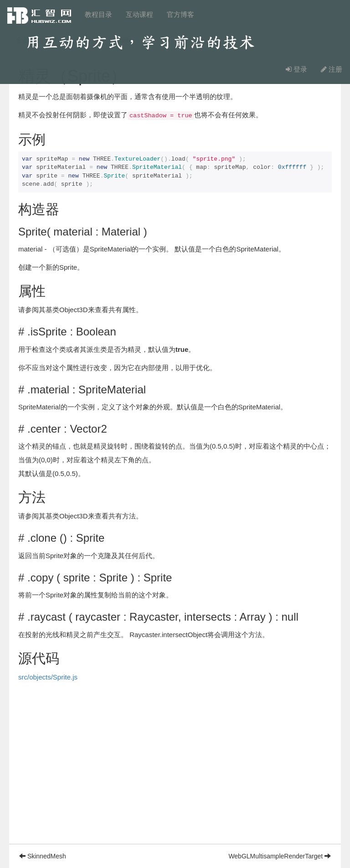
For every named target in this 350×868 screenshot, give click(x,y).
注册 (332, 69)
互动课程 (139, 14)
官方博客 (180, 14)
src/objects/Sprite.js (48, 677)
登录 (296, 69)
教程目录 (98, 14)
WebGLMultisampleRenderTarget (280, 856)
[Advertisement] (175, 780)
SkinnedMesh (43, 856)
